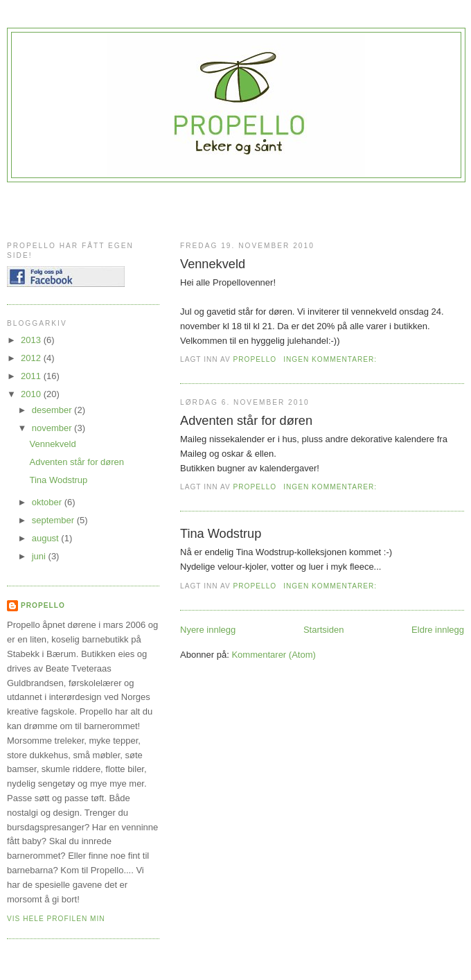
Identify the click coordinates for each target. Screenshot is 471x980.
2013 (32, 340)
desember (53, 410)
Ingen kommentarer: (331, 359)
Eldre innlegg (438, 630)
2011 (32, 376)
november (53, 428)
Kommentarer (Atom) (273, 655)
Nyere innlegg (208, 630)
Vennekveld (213, 264)
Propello (43, 605)
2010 (32, 394)
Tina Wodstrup (221, 534)
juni (40, 556)
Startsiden (324, 630)
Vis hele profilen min (56, 919)
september (54, 520)
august (47, 538)
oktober (48, 502)
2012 (32, 358)
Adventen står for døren (246, 421)
